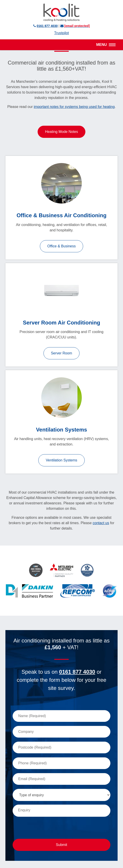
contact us (101, 523)
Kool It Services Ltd (61, 12)
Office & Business (61, 246)
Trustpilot (61, 33)
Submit (61, 845)
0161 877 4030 (77, 672)
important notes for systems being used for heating (74, 107)
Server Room (61, 353)
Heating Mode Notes (61, 132)
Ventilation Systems (61, 460)
